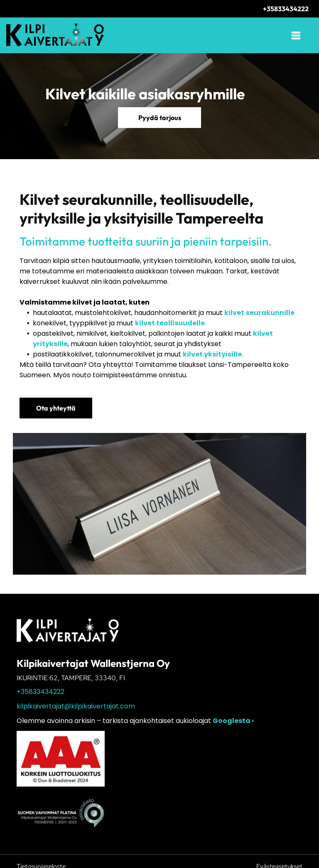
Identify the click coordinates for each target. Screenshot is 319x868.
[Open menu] (296, 35)
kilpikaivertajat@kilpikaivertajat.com (76, 706)
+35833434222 (40, 692)
